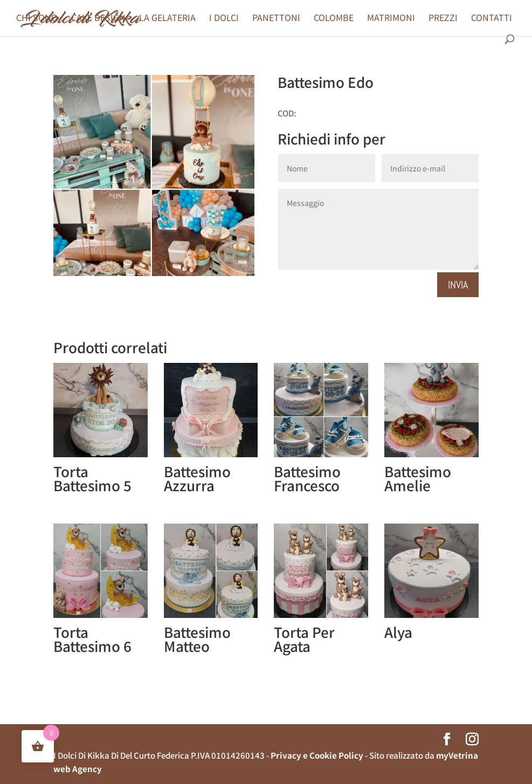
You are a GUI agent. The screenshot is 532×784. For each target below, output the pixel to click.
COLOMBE (334, 19)
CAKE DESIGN (98, 19)
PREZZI (443, 19)
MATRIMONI (391, 19)
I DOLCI (224, 19)
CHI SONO (37, 19)
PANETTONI (276, 19)
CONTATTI (492, 19)
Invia (458, 285)
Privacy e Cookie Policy (317, 755)
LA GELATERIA (167, 19)
